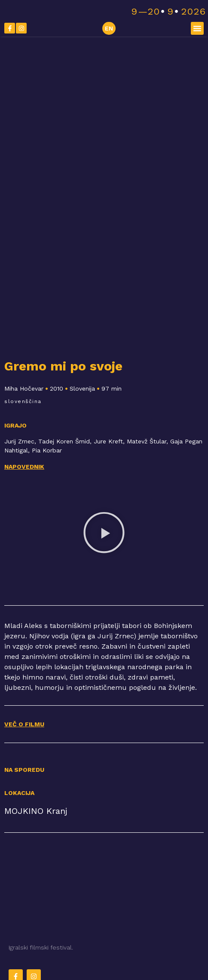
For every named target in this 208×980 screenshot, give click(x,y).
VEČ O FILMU (24, 724)
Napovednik (24, 467)
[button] (197, 28)
